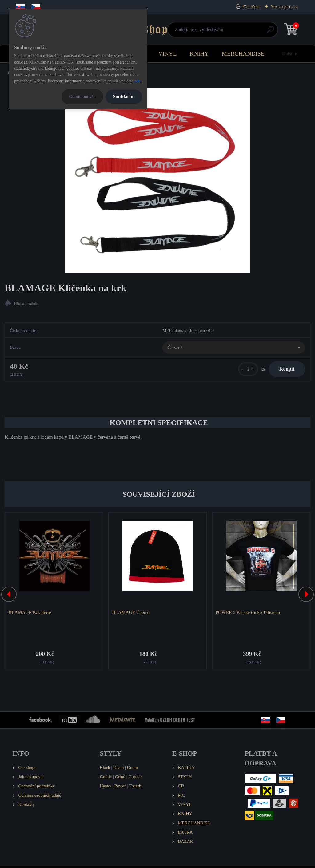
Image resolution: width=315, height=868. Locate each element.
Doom (132, 770)
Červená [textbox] (175, 348)
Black (105, 770)
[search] (231, 32)
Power (120, 788)
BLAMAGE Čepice (132, 614)
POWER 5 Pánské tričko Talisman (249, 614)
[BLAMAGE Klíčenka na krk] (157, 181)
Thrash (135, 788)
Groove (135, 779)
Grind (120, 779)
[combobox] (234, 348)
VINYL (168, 54)
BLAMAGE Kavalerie (30, 614)
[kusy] (244, 370)
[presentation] (9, 596)
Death (118, 770)
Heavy (106, 788)
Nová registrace (284, 7)
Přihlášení (251, 7)
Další (287, 54)
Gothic (106, 779)
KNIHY (199, 54)
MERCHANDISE (243, 54)
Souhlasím (124, 97)
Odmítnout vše (82, 96)
